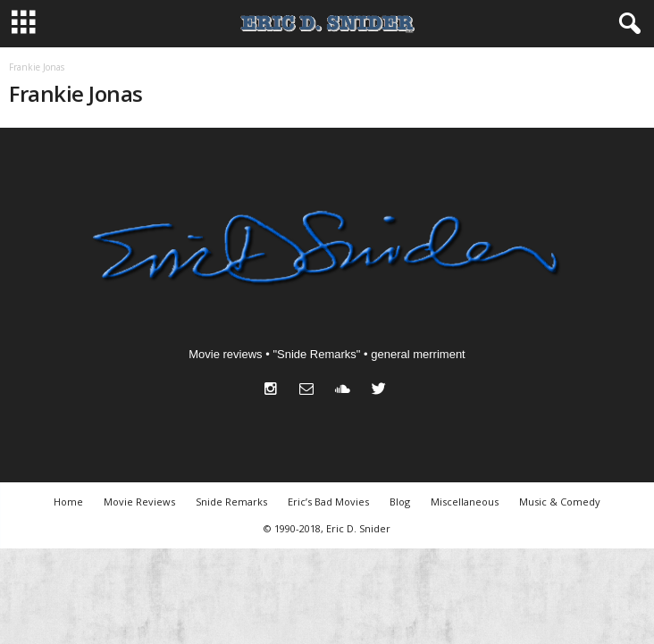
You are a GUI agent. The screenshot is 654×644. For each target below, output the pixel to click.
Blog (400, 502)
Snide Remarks (231, 502)
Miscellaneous (465, 502)
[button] (626, 24)
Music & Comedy (560, 502)
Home (68, 502)
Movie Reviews (139, 502)
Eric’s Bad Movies (328, 502)
